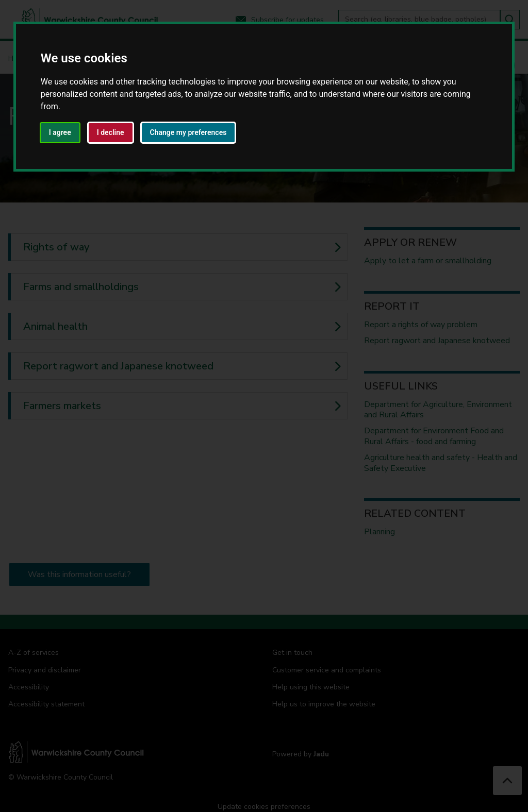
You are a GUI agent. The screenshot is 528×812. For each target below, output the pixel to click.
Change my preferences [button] (188, 132)
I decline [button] (111, 132)
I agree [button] (60, 132)
